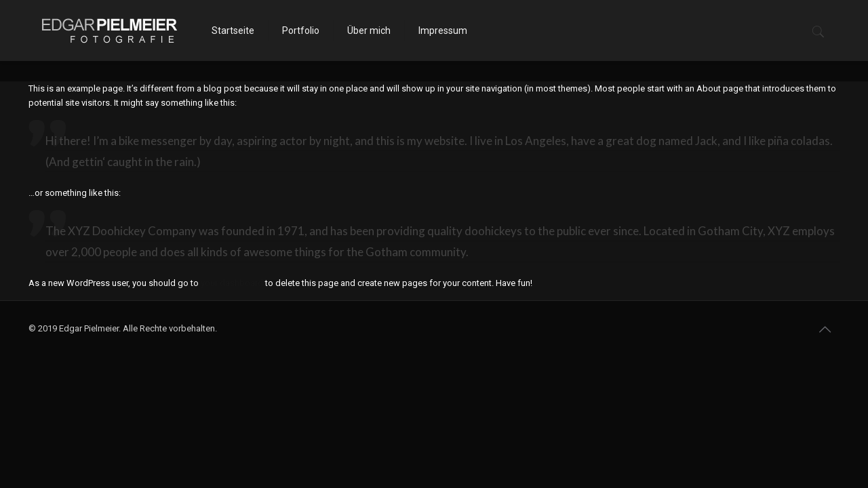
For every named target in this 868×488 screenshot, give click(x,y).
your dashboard (232, 283)
